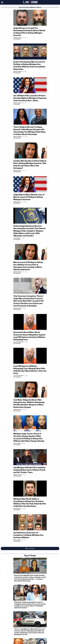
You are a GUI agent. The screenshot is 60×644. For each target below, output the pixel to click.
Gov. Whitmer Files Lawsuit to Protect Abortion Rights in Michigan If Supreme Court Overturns (30, 98)
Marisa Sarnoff (18, 72)
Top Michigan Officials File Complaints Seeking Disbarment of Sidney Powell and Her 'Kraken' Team (29, 470)
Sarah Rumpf (17, 238)
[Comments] (30, 39)
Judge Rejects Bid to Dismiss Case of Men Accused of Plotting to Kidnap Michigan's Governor (29, 197)
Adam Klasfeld (17, 38)
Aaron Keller (17, 509)
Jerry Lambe (17, 443)
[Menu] (2, 2)
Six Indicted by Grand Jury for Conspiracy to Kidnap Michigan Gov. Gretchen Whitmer (29, 535)
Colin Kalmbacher (18, 342)
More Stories (30, 548)
